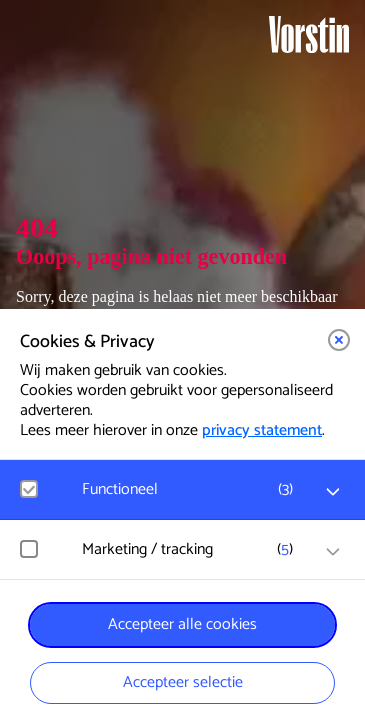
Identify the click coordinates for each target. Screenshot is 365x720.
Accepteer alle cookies (182, 624)
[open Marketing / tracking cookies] (333, 552)
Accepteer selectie (183, 682)
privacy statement (262, 430)
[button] (339, 340)
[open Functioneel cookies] (333, 492)
